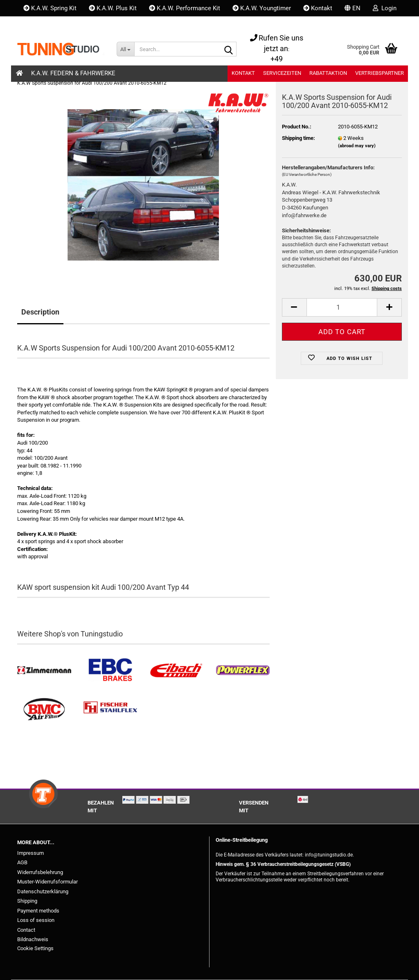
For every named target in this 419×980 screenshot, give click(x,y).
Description (40, 312)
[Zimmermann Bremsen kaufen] (44, 670)
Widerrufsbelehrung (40, 872)
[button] (353, 8)
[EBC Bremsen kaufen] (110, 670)
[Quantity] (342, 307)
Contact (26, 930)
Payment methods (38, 911)
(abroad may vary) (357, 146)
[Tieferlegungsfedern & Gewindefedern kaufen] (176, 670)
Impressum (30, 853)
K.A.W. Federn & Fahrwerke (73, 73)
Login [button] (385, 8)
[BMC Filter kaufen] (44, 710)
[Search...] (125, 49)
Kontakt (318, 8)
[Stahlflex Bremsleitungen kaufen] (110, 710)
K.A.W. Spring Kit (50, 8)
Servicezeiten (282, 73)
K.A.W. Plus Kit (113, 8)
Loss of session (36, 920)
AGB (22, 862)
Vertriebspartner (380, 73)
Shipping (27, 901)
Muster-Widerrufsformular (47, 882)
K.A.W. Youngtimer (262, 8)
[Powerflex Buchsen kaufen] (243, 670)
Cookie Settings (35, 948)
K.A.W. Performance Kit (185, 8)
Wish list (40, 25)
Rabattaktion (328, 73)
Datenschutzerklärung (43, 891)
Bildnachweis (33, 939)
